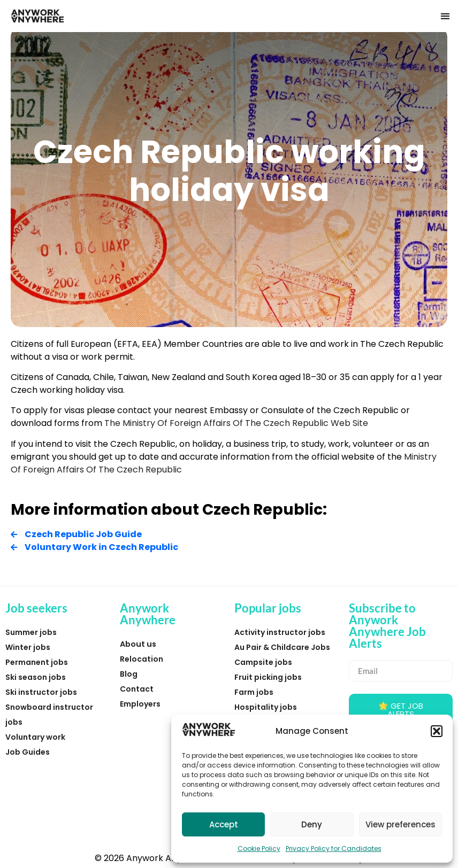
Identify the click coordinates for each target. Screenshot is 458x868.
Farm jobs (254, 692)
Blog (129, 674)
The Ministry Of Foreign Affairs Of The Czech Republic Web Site (236, 423)
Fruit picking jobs (268, 677)
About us (138, 644)
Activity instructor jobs (280, 632)
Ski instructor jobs (41, 692)
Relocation (142, 659)
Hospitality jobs (266, 707)
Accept (224, 824)
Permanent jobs (37, 662)
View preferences (400, 824)
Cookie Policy (259, 848)
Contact (137, 689)
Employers (140, 704)
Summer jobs (31, 632)
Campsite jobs (263, 662)
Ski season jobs (36, 677)
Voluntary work (35, 737)
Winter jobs (28, 647)
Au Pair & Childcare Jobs (282, 647)
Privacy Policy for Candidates (334, 848)
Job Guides (28, 752)
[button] (437, 731)
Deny (312, 824)
